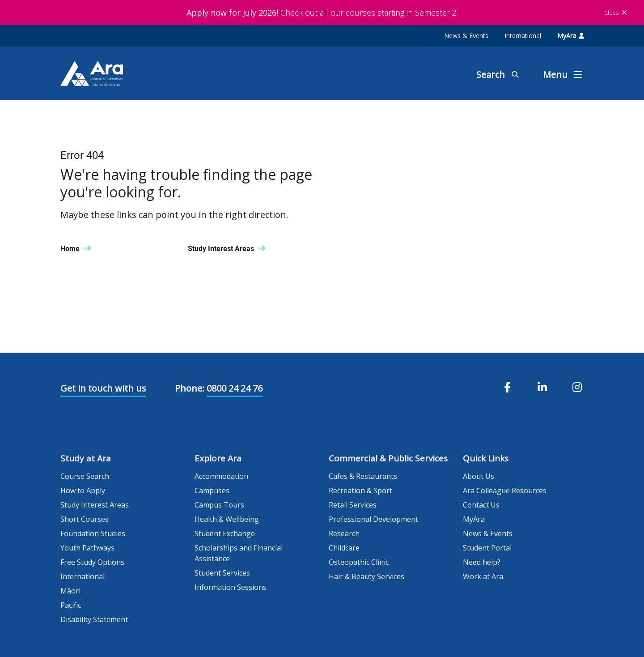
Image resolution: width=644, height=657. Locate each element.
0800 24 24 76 (235, 388)
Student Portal (487, 548)
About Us (479, 476)
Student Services (222, 573)
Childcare (344, 548)
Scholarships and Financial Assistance (239, 553)
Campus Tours (219, 505)
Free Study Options (92, 562)
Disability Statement (94, 619)
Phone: (190, 388)
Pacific (71, 605)
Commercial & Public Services (388, 458)
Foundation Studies (93, 533)
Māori (70, 591)
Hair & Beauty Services (366, 576)
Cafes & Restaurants (363, 476)
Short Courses (85, 519)
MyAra (571, 36)
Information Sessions (231, 587)
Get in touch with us (103, 388)
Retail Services (353, 505)
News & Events (466, 36)
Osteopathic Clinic (359, 562)
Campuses (212, 491)
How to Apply (83, 491)
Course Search (85, 476)
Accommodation (221, 476)
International (523, 36)
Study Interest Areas (95, 505)
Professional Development (373, 519)
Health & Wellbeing (227, 519)
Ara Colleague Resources (505, 491)
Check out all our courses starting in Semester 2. (322, 13)
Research (344, 533)
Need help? (482, 562)
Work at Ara (483, 576)
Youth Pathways (87, 548)
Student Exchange (225, 533)
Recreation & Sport (360, 491)
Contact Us (481, 505)
